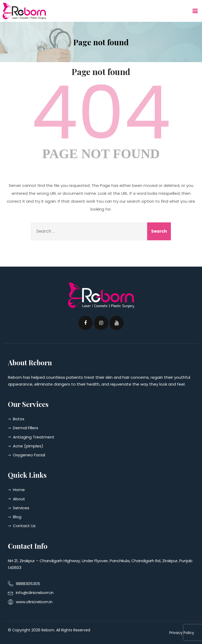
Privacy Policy (182, 633)
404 (101, 113)
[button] (195, 11)
